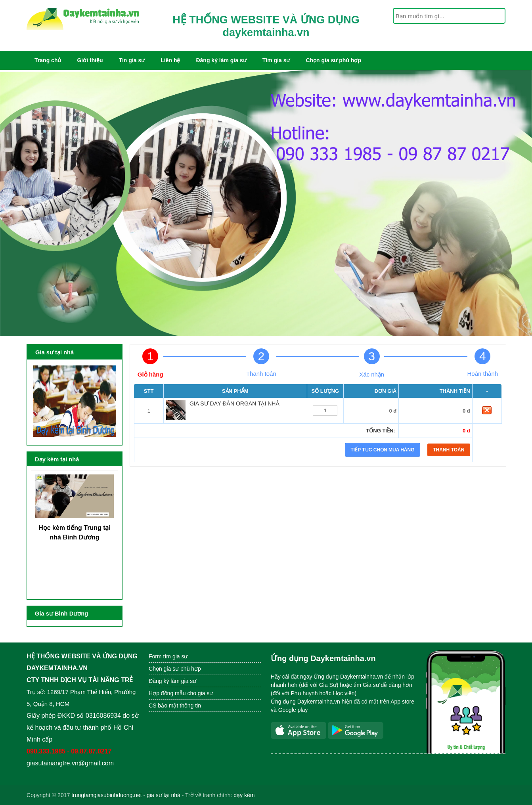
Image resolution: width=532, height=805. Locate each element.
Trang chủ (48, 60)
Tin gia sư (132, 60)
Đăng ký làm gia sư (221, 60)
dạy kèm (244, 795)
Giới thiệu (90, 60)
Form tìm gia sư (168, 656)
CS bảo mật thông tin (175, 706)
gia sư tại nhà (164, 795)
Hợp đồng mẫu (167, 693)
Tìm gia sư (276, 60)
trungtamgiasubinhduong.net (106, 795)
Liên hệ (170, 60)
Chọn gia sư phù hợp (333, 60)
